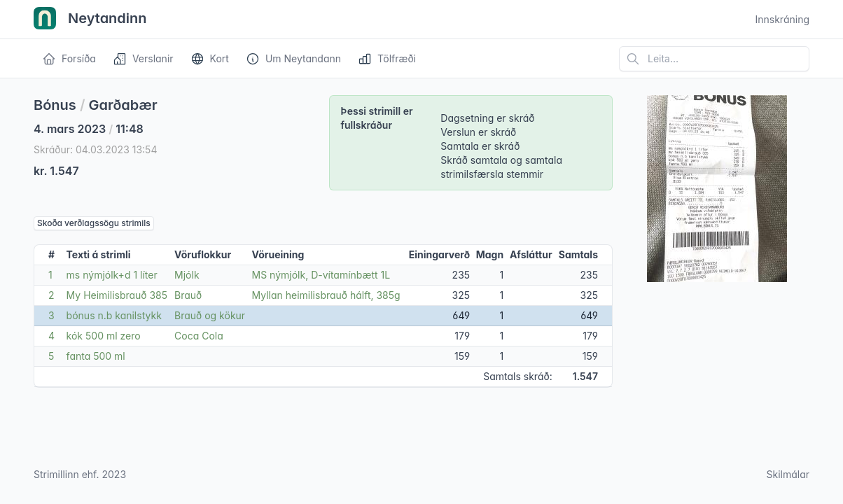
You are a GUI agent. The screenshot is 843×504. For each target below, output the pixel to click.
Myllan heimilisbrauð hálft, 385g (326, 295)
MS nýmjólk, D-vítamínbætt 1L (321, 275)
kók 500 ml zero (104, 336)
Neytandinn (90, 20)
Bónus (55, 105)
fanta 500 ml (96, 356)
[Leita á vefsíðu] (714, 59)
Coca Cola (199, 336)
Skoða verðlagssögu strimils (94, 223)
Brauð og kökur (210, 315)
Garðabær (123, 105)
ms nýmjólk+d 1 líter (112, 275)
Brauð (188, 295)
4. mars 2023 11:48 (89, 129)
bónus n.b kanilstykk (114, 315)
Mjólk (187, 275)
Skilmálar (788, 474)
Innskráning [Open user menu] (782, 19)
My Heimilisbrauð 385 (117, 295)
